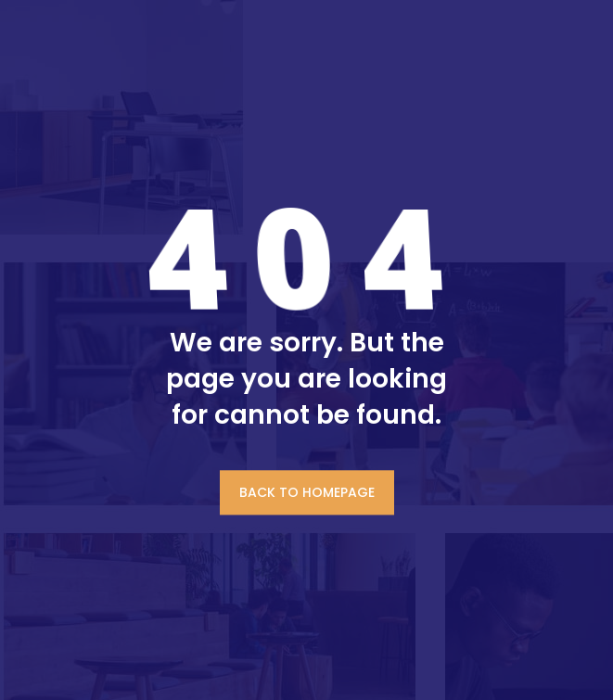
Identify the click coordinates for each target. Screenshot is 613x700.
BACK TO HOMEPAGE (307, 492)
